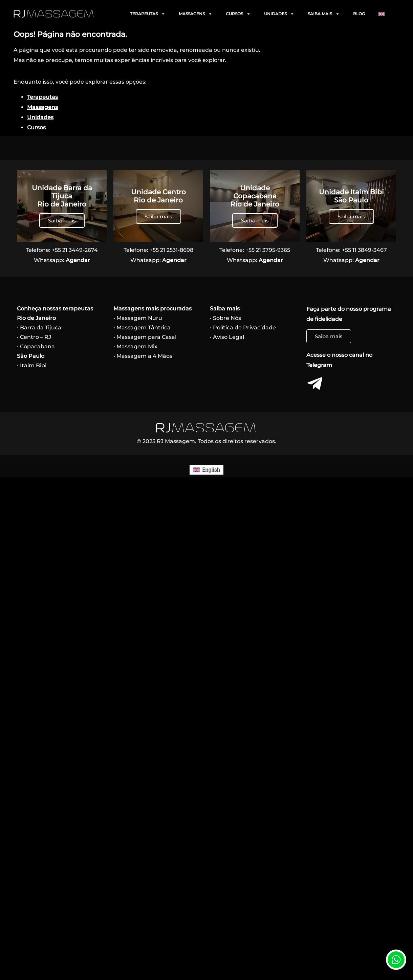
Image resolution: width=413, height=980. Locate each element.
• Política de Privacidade (243, 328)
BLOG (359, 14)
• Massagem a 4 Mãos (143, 356)
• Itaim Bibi (32, 365)
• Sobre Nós (225, 318)
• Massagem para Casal (145, 337)
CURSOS (238, 14)
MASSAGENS (195, 14)
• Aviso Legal (227, 337)
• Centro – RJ (34, 337)
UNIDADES (279, 14)
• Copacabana (36, 346)
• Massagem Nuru (138, 318)
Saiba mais (62, 221)
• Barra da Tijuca (39, 328)
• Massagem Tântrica (142, 328)
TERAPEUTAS (148, 14)
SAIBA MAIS (324, 14)
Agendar (78, 260)
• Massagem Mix (135, 346)
